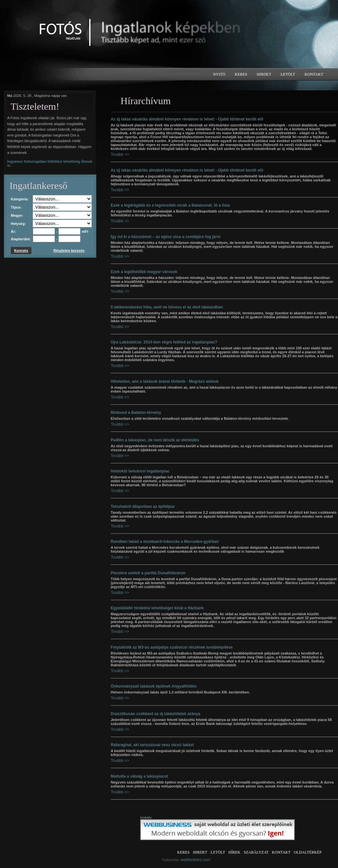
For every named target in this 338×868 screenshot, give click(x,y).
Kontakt (314, 74)
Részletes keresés (69, 250)
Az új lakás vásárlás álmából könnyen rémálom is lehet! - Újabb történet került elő (187, 119)
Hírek (234, 852)
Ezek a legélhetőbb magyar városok (144, 272)
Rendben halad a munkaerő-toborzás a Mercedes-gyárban (165, 542)
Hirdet (264, 74)
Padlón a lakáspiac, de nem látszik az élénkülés (155, 440)
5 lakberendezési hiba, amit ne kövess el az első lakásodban (167, 307)
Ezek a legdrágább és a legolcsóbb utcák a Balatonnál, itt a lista (170, 205)
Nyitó (219, 74)
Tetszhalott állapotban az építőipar (143, 507)
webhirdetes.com (196, 860)
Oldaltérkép (308, 852)
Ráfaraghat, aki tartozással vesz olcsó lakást (152, 745)
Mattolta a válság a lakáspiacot (139, 776)
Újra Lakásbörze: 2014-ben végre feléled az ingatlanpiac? (164, 342)
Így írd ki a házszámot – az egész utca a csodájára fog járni (166, 237)
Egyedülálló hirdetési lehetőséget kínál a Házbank (157, 608)
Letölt (288, 74)
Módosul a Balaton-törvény (136, 413)
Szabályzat (256, 852)
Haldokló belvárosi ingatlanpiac (140, 471)
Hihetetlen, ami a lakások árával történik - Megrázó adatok (165, 381)
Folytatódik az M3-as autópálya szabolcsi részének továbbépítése (172, 647)
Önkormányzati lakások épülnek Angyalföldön (154, 686)
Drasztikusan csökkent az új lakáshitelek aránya (155, 714)
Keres (241, 74)
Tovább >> (120, 155)
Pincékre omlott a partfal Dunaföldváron (148, 573)
